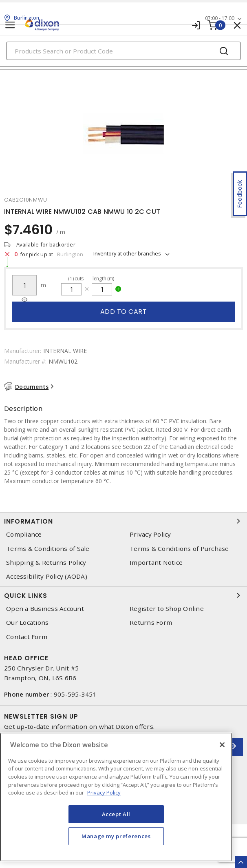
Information (123, 521)
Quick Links (123, 595)
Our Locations (27, 623)
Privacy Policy (150, 534)
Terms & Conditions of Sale (48, 549)
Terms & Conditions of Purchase (179, 549)
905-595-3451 (75, 694)
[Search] (123, 51)
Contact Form (27, 637)
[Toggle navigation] (10, 25)
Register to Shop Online (167, 609)
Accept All (116, 814)
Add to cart (124, 312)
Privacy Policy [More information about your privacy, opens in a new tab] (104, 793)
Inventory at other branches (128, 253)
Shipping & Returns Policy (46, 563)
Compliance (24, 534)
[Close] (222, 745)
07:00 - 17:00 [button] (220, 18)
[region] (116, 797)
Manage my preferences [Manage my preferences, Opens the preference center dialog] (116, 836)
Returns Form (151, 623)
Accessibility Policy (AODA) (47, 576)
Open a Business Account (45, 609)
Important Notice (156, 563)
